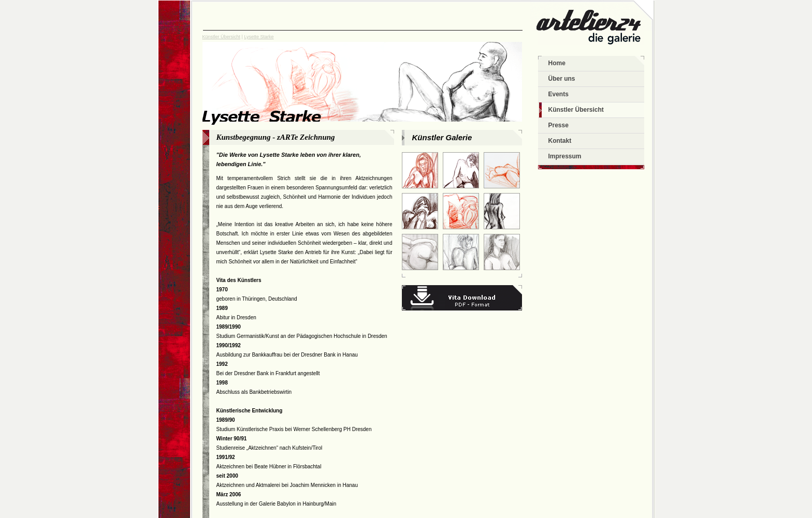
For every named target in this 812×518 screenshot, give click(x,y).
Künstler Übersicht (222, 37)
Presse (559, 125)
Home (557, 63)
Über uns (562, 79)
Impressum (565, 156)
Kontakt (560, 141)
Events (559, 94)
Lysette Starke (259, 37)
